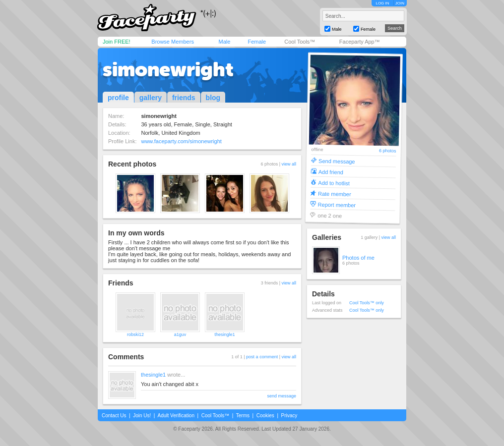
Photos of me (358, 258)
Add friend (331, 172)
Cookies (265, 416)
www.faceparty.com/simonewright (181, 141)
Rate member (335, 194)
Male (224, 42)
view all (289, 164)
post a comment (262, 357)
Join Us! (142, 416)
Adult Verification (176, 416)
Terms (243, 416)
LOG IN (382, 3)
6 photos (388, 151)
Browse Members (173, 42)
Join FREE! (117, 42)
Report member (337, 204)
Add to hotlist (334, 183)
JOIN (400, 3)
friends (184, 98)
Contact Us (114, 416)
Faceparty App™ (360, 42)
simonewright (168, 69)
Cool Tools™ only (367, 303)
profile (118, 98)
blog (213, 98)
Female (257, 42)
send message (282, 396)
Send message (337, 161)
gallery (151, 98)
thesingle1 (224, 334)
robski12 (135, 334)
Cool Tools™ (300, 42)
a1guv (180, 334)
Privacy (289, 416)
